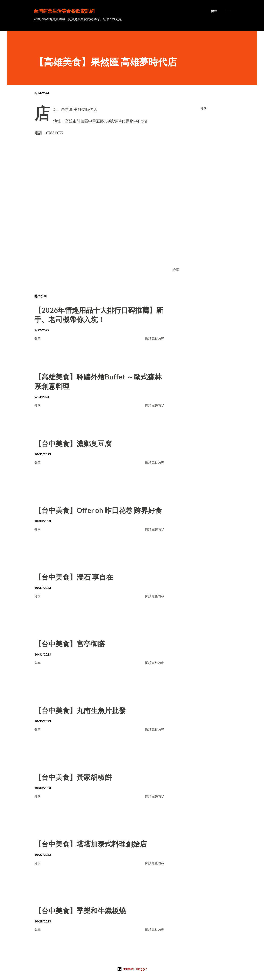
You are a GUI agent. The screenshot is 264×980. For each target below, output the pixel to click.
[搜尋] (214, 11)
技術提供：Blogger (132, 969)
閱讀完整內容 (155, 338)
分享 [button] (203, 108)
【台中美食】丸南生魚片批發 (80, 710)
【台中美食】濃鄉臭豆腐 (73, 443)
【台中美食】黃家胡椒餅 (73, 777)
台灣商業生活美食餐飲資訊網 (64, 11)
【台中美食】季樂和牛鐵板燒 (80, 911)
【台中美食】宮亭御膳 (70, 644)
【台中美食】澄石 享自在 (74, 577)
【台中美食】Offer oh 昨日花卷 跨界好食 (98, 510)
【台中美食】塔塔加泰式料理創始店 (91, 844)
